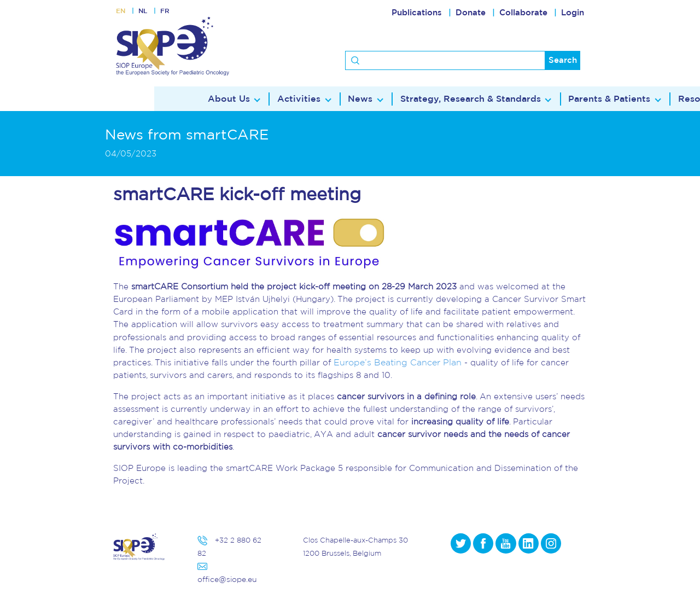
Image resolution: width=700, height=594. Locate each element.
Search (563, 60)
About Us (87, 99)
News (213, 99)
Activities (154, 99)
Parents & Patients (450, 99)
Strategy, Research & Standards (318, 99)
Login (573, 13)
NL (147, 13)
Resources (537, 99)
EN (122, 13)
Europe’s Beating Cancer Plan (394, 362)
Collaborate (523, 13)
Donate (471, 13)
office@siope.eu (225, 580)
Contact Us (610, 99)
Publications (417, 13)
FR (173, 13)
